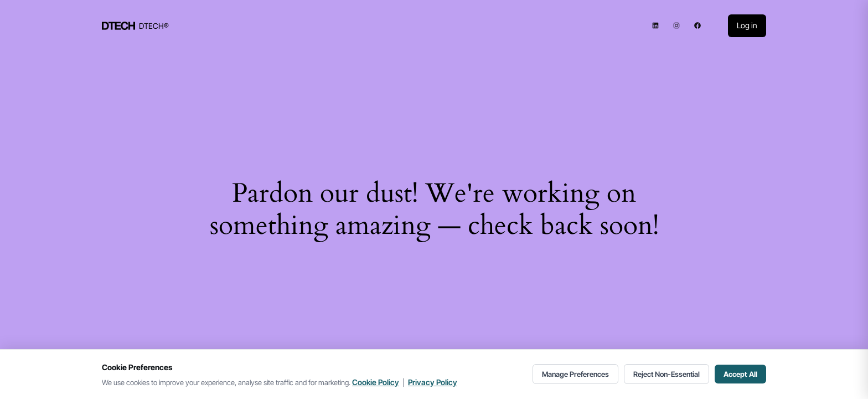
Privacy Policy (433, 382)
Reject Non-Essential (666, 374)
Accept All (740, 374)
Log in (747, 25)
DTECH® (154, 26)
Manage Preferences (575, 374)
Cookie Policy (376, 382)
